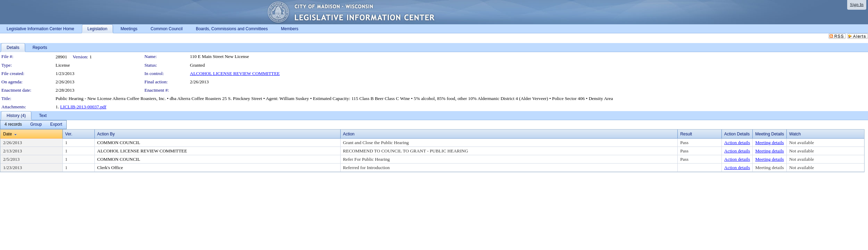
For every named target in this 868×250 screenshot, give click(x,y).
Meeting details (770, 143)
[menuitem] (13, 125)
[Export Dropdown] (56, 125)
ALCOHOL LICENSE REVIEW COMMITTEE (235, 73)
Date (7, 134)
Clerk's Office (110, 168)
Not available (802, 143)
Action (349, 134)
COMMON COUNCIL (119, 143)
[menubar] (33, 125)
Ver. (69, 134)
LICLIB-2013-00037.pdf (83, 107)
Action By (106, 134)
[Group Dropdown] (36, 125)
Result (686, 134)
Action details (737, 143)
